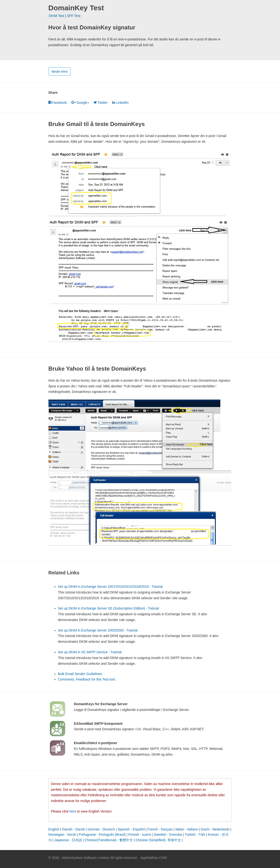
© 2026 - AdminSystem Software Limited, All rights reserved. (93, 858)
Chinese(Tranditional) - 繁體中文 (109, 840)
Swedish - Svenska (168, 835)
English (54, 829)
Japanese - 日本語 (68, 840)
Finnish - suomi (140, 835)
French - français (160, 829)
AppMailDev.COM (154, 858)
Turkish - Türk (195, 835)
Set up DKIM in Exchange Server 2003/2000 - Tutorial (98, 630)
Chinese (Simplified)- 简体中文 (158, 840)
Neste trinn (60, 71)
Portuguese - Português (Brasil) (102, 835)
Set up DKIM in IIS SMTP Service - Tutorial (90, 652)
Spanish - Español (131, 829)
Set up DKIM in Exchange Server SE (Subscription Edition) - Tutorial (108, 608)
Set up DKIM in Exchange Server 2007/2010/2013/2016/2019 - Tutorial (110, 587)
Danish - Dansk (74, 829)
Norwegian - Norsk (62, 835)
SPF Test (74, 16)
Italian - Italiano (187, 829)
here (73, 811)
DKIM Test (57, 16)
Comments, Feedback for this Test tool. (87, 679)
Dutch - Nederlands (215, 829)
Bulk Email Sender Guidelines (80, 674)
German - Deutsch (101, 829)
